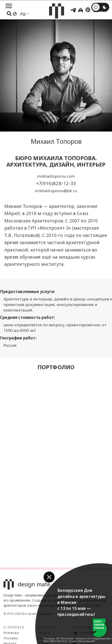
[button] (49, 577)
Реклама (11, 638)
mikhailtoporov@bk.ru (56, 191)
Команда (11, 633)
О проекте (14, 627)
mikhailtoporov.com (56, 176)
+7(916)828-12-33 (56, 183)
